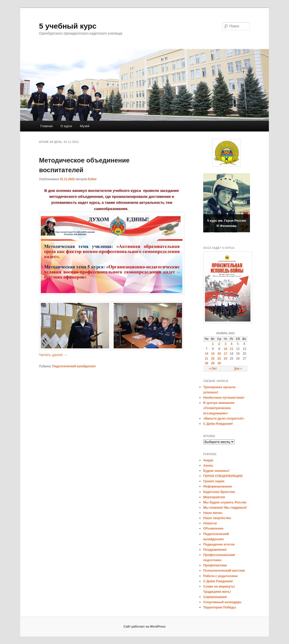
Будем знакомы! (216, 471)
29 (213, 363)
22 (213, 359)
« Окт (213, 369)
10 (225, 349)
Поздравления (215, 550)
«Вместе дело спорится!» (224, 418)
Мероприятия (214, 497)
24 (225, 359)
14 (207, 354)
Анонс (208, 465)
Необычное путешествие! (224, 398)
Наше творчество (217, 518)
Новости (210, 523)
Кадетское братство (219, 492)
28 (207, 363)
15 (213, 354)
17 (225, 354)
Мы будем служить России (225, 502)
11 (231, 349)
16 (219, 354)
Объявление (213, 528)
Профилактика (215, 565)
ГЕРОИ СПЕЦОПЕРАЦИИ (223, 476)
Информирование (218, 486)
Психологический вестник (224, 570)
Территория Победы (220, 607)
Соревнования (215, 597)
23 (219, 359)
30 (219, 363)
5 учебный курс (68, 26)
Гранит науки (214, 481)
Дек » (238, 369)
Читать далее (53, 355)
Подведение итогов (219, 544)
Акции (208, 460)
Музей (85, 126)
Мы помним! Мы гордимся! (225, 508)
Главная (46, 126)
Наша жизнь (213, 513)
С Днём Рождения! (218, 424)
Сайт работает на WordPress (144, 627)
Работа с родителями (220, 576)
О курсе (66, 126)
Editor (92, 179)
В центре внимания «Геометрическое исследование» (219, 408)
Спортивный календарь (222, 602)
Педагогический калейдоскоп (74, 366)
